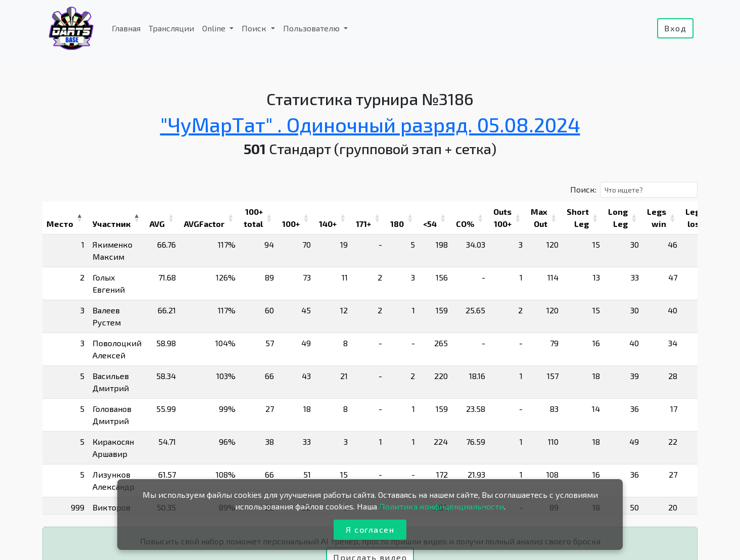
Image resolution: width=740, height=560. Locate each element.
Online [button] (215, 28)
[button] (79, 218)
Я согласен (370, 529)
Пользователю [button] (312, 28)
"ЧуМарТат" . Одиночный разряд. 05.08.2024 (370, 124)
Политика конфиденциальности (442, 506)
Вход (675, 28)
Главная (126, 28)
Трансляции (171, 28)
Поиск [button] (255, 28)
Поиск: (583, 189)
